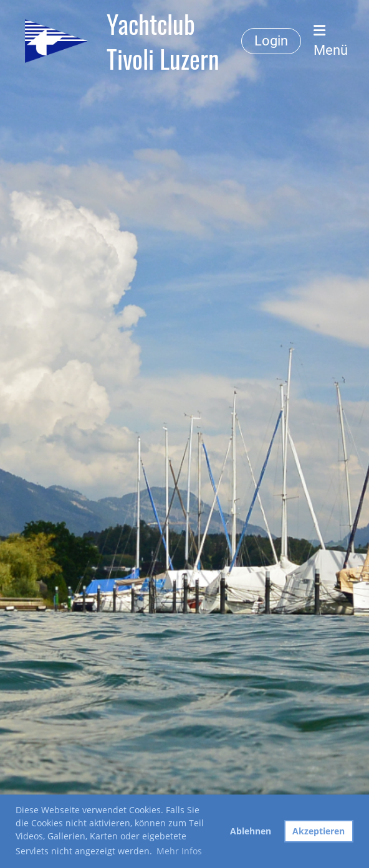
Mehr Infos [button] (179, 851)
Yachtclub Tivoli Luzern (163, 41)
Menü (331, 41)
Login (271, 41)
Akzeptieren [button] (319, 831)
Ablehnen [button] (251, 831)
